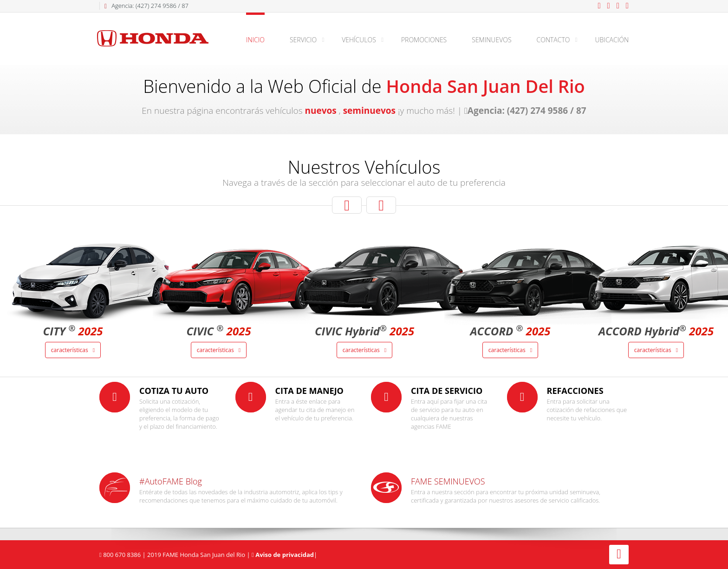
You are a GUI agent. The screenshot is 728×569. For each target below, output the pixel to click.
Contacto (553, 40)
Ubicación (612, 40)
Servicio (303, 40)
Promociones (424, 40)
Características (73, 350)
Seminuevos (491, 40)
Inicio (255, 40)
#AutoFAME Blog (171, 481)
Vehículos (359, 40)
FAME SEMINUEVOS (448, 481)
